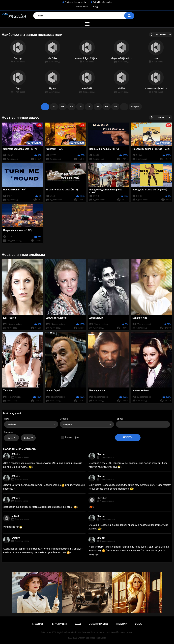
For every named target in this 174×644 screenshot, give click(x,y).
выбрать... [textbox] (13, 424)
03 (63, 107)
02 (54, 107)
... (124, 107)
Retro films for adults (102, 2)
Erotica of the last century (76, 2)
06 (89, 107)
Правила (122, 624)
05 (80, 107)
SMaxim (16, 454)
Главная (38, 624)
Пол (6, 419)
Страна (64, 419)
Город (119, 419)
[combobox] (31, 424)
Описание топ (13, 527)
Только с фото (72, 437)
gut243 (15, 516)
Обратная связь (99, 624)
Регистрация (82, 7)
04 (71, 107)
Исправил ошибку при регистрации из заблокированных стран (41, 507)
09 (115, 107)
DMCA (138, 624)
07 (98, 107)
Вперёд (135, 107)
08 (107, 107)
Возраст (8, 432)
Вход (95, 7)
